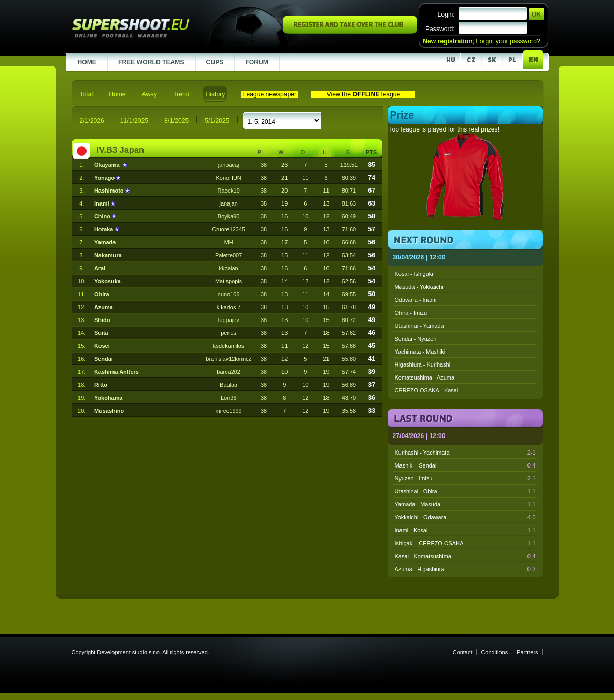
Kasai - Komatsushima (465, 556)
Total (87, 94)
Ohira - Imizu (411, 313)
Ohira (102, 294)
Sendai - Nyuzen (416, 339)
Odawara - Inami (416, 300)
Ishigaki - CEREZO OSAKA (465, 543)
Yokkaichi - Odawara (465, 517)
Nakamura (108, 255)
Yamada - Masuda (465, 504)
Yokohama (109, 398)
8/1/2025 (176, 121)
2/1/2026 (92, 121)
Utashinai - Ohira (465, 491)
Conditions (494, 652)
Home (117, 94)
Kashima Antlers (117, 372)
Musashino (109, 411)
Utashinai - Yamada (419, 326)
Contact (463, 652)
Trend (181, 94)
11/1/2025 (134, 121)
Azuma (104, 307)
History (215, 94)
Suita (101, 333)
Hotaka (105, 229)
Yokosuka (108, 281)
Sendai (104, 359)
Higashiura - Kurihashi (423, 364)
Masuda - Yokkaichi (419, 287)
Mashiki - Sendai (465, 465)
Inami (103, 203)
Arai (100, 268)
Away (150, 94)
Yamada (105, 242)
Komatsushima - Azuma (425, 377)
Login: (446, 14)
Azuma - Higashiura (465, 569)
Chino (103, 216)
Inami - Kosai (465, 530)
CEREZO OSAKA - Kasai (427, 390)
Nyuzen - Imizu (465, 478)
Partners (527, 652)
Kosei (102, 346)
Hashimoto (110, 191)
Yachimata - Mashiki (420, 352)
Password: (440, 29)
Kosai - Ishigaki (414, 274)
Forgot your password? (508, 41)
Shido (102, 320)
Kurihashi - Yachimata (465, 453)
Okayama (109, 165)
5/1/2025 (217, 121)
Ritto (101, 385)
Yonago (105, 178)
